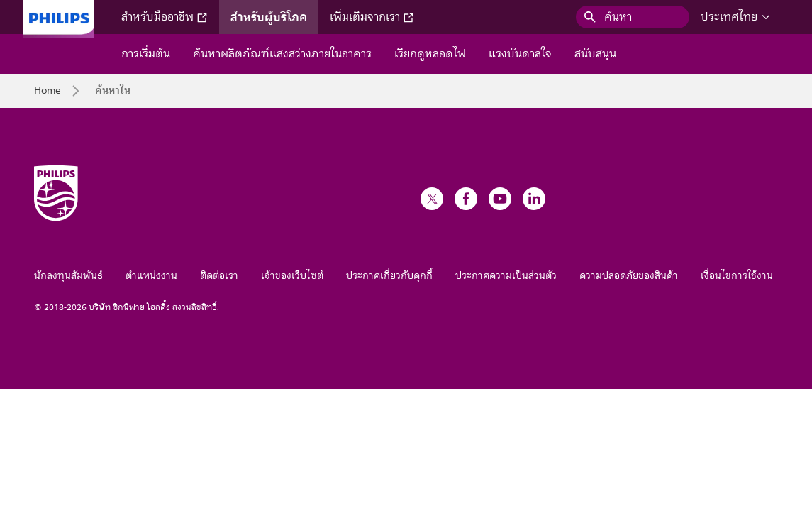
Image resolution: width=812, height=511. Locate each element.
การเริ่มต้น (146, 54)
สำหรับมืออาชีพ (165, 17)
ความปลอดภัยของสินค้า (629, 276)
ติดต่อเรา (219, 276)
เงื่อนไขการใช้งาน (737, 276)
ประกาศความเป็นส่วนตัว (506, 276)
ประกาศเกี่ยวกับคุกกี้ (389, 276)
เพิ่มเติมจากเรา (372, 17)
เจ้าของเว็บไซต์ (292, 276)
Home (48, 91)
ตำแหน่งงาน (151, 276)
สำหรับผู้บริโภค (269, 17)
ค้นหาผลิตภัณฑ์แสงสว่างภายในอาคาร (282, 54)
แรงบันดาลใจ (520, 54)
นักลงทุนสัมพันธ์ (68, 276)
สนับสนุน (595, 54)
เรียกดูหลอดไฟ (430, 54)
